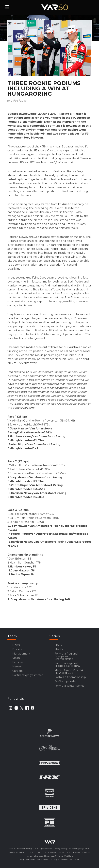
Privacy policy (60, 849)
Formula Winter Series (69, 686)
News (16, 645)
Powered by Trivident (71, 860)
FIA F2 (59, 645)
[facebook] (27, 708)
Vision (16, 658)
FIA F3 (59, 649)
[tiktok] (33, 708)
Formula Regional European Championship (66, 656)
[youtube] (16, 708)
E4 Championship (66, 681)
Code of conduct (34, 852)
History (17, 667)
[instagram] (11, 708)
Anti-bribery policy (75, 849)
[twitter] (22, 708)
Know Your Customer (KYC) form (59, 856)
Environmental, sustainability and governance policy (66, 852)
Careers (17, 671)
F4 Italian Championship (70, 677)
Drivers (17, 649)
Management (21, 654)
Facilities (18, 662)
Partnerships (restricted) (28, 675)
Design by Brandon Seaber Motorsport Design (39, 860)
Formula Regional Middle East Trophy (67, 665)
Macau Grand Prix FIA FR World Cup (69, 672)
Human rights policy (35, 856)
